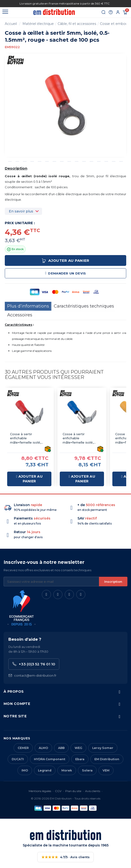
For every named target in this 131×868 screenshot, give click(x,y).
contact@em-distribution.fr (32, 676)
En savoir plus (21, 211)
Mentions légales (40, 791)
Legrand (45, 770)
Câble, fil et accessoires (77, 24)
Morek (67, 770)
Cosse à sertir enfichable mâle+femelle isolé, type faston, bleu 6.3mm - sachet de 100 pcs (81, 438)
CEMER (23, 748)
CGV (58, 791)
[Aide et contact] (111, 12)
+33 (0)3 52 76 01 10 (34, 664)
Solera (87, 770)
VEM (106, 770)
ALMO (43, 748)
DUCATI (18, 759)
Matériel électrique (38, 24)
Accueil (11, 24)
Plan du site (73, 791)
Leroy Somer (103, 748)
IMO (25, 770)
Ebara (80, 759)
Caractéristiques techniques (84, 306)
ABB (61, 748)
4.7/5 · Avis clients (65, 857)
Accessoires (20, 315)
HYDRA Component (50, 759)
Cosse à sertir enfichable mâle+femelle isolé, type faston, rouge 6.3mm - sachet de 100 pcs (28, 438)
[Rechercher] (104, 12)
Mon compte (17, 704)
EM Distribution (107, 759)
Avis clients (93, 791)
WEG (78, 748)
